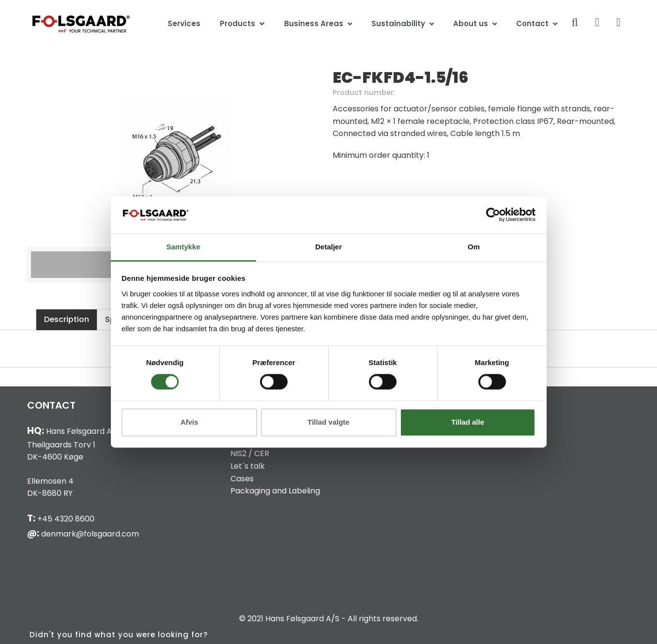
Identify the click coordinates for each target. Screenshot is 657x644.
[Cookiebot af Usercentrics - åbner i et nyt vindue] (493, 215)
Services (184, 23)
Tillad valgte (328, 422)
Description (67, 319)
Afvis (190, 422)
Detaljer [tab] (328, 247)
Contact (532, 23)
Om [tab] (474, 247)
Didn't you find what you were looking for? (119, 635)
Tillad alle (468, 422)
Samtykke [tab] (183, 247)
